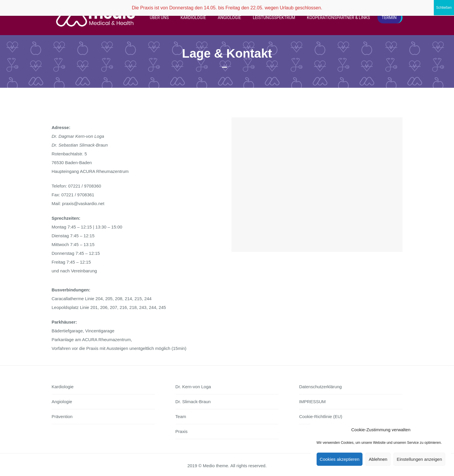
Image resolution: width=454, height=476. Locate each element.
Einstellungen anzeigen (419, 459)
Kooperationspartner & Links (339, 18)
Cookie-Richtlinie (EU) (321, 416)
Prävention (62, 416)
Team (181, 416)
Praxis (182, 431)
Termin (389, 18)
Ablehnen (378, 459)
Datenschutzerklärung (320, 387)
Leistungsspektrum (274, 18)
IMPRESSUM (312, 402)
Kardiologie (193, 18)
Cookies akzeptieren (340, 459)
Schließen (444, 8)
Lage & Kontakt (227, 53)
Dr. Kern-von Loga (193, 387)
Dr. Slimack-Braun (193, 402)
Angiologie (229, 18)
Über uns (159, 18)
